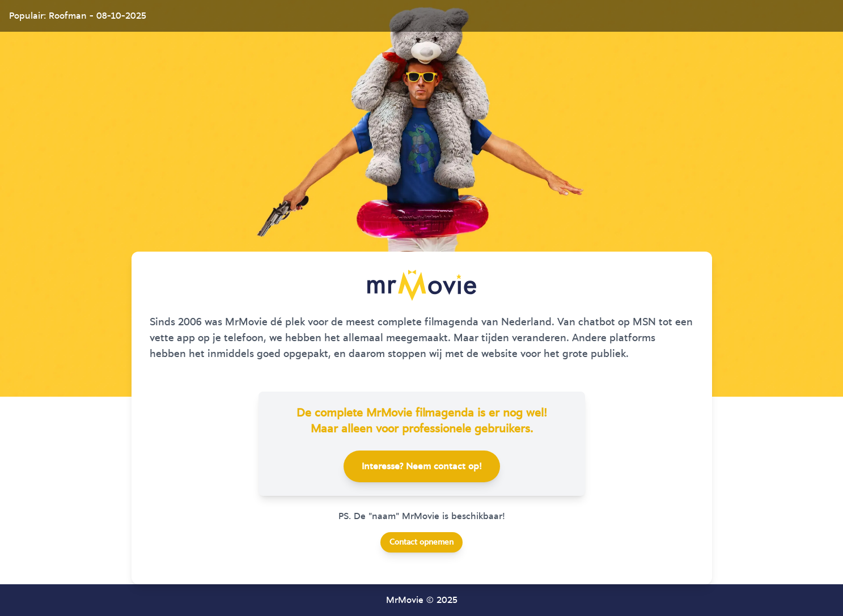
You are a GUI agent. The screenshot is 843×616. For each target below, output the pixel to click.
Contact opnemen (421, 542)
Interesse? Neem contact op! (422, 466)
